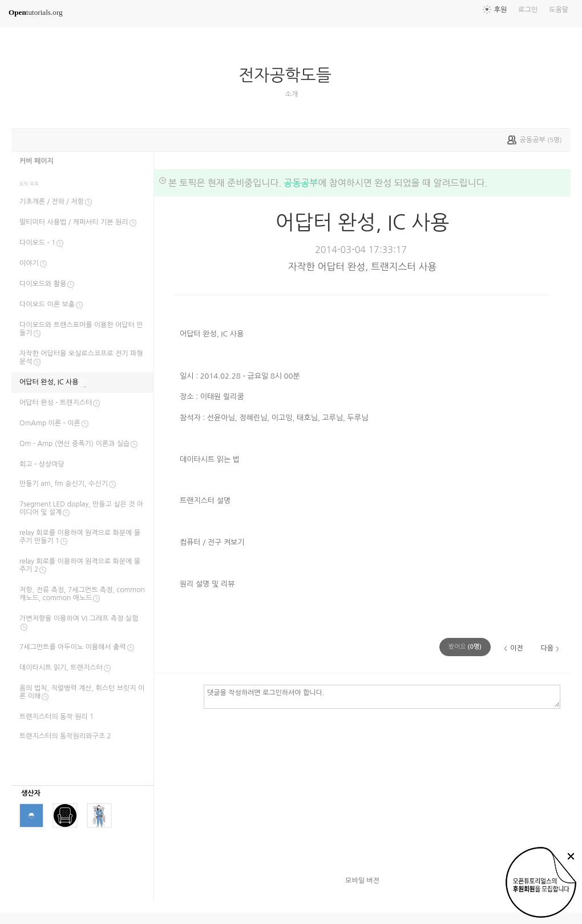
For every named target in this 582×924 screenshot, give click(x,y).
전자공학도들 (289, 75)
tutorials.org (36, 12)
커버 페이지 (37, 161)
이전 (517, 648)
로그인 (528, 10)
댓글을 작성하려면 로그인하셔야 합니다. (382, 696)
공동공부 (301, 183)
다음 (547, 648)
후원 (501, 10)
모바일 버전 (362, 881)
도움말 (559, 10)
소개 (292, 94)
